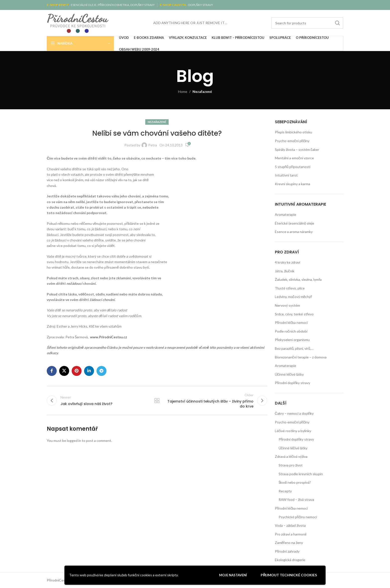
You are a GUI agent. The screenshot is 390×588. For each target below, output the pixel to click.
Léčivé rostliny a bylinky (293, 431)
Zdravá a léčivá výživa (291, 456)
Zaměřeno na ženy (289, 543)
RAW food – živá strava (296, 500)
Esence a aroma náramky (294, 232)
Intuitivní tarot (286, 175)
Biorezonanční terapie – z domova (301, 357)
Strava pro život (291, 465)
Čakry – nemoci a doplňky (294, 413)
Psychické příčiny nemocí (298, 517)
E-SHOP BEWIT (58, 5)
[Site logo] (78, 23)
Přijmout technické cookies (289, 575)
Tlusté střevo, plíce (290, 288)
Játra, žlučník (285, 271)
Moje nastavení (233, 575)
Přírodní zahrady (287, 551)
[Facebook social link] (52, 371)
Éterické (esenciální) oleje (294, 223)
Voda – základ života (290, 525)
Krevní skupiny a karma (292, 184)
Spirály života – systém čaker (297, 149)
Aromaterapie (286, 214)
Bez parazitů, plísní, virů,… (294, 348)
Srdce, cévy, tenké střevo (294, 314)
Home (183, 91)
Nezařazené (202, 91)
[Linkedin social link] (89, 371)
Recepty (285, 491)
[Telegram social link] (101, 371)
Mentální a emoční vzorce (294, 158)
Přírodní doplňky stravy (292, 383)
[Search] (307, 23)
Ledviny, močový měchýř (293, 297)
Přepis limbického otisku (294, 132)
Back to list (157, 401)
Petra (153, 145)
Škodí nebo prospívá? (295, 482)
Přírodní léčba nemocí (291, 323)
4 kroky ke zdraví (288, 262)
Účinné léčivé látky (289, 374)
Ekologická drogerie (290, 560)
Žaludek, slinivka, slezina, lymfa (298, 279)
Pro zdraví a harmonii (291, 534)
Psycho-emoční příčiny (292, 141)
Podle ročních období (291, 331)
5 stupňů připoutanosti (293, 167)
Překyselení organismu (292, 340)
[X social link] (64, 371)
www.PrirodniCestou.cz (108, 337)
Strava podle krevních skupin (301, 474)
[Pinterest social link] (77, 371)
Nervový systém (287, 305)
